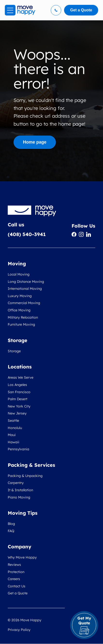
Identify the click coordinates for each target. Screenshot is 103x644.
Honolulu (15, 428)
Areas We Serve (21, 377)
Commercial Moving (24, 303)
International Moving (25, 289)
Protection (16, 572)
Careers (14, 579)
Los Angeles (17, 385)
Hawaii (14, 442)
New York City (19, 406)
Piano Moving (19, 497)
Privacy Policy (19, 630)
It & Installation (20, 490)
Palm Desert (18, 399)
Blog (11, 524)
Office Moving (19, 310)
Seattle (13, 421)
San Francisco (19, 392)
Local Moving (19, 274)
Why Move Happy (22, 557)
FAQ (11, 531)
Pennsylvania (18, 449)
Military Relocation (23, 317)
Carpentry (16, 483)
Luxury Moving (20, 296)
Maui (12, 435)
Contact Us (17, 586)
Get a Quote (18, 593)
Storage (14, 351)
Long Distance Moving (26, 282)
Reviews (14, 565)
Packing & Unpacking (25, 476)
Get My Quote (84, 625)
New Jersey (17, 413)
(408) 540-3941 (27, 234)
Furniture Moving (21, 324)
